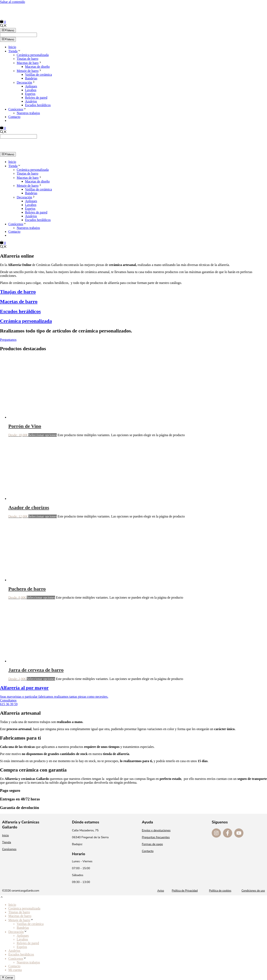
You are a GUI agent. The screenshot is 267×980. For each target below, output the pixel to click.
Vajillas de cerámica (38, 75)
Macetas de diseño (37, 67)
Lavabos (31, 90)
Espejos (30, 94)
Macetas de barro (20, 916)
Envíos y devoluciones (156, 830)
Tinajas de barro (27, 59)
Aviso (161, 891)
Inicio (12, 47)
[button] (2, 898)
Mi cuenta (15, 970)
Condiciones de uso (253, 891)
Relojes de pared (36, 98)
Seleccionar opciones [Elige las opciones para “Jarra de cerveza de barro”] (41, 679)
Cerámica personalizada (33, 55)
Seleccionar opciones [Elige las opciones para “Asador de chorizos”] (43, 516)
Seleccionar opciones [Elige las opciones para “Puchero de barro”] (41, 597)
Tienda (15, 51)
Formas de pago (152, 844)
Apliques (31, 86)
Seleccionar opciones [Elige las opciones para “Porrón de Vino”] (43, 435)
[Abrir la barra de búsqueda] (3, 26)
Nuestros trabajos (28, 113)
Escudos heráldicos (38, 105)
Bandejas (31, 78)
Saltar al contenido (13, 2)
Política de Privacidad (185, 891)
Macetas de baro (29, 63)
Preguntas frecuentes (156, 837)
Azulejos (31, 101)
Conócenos (17, 109)
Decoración (26, 82)
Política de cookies (220, 891)
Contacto (14, 117)
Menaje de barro (29, 71)
